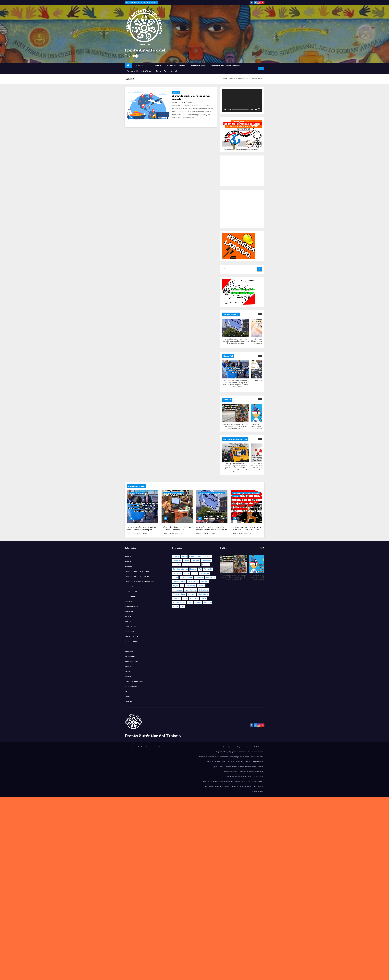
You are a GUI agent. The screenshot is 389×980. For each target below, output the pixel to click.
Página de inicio (257, 762)
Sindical (132, 493)
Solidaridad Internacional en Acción (225, 65)
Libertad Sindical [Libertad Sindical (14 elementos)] (179, 582)
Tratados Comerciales (134, 682)
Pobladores (234, 786)
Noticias (248, 762)
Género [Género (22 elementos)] (187, 573)
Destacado (129, 601)
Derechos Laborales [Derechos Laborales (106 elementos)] (180, 569)
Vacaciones (209, 786)
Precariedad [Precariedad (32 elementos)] (177, 590)
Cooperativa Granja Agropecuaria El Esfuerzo (231, 752)
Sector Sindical (258, 786)
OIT (126, 646)
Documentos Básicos (222, 786)
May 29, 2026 (134, 533)
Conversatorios (131, 591)
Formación (129, 611)
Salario (128, 672)
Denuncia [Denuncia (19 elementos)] (206, 565)
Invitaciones (130, 631)
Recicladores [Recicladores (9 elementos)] (203, 590)
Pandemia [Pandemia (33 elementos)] (201, 586)
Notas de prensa (131, 641)
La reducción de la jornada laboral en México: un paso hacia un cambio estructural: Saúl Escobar (262, 577)
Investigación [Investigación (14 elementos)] (204, 573)
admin (190, 102)
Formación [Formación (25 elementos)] (208, 569)
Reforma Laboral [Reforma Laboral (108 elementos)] (179, 594)
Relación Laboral (251, 767)
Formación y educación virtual (139, 71)
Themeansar (163, 747)
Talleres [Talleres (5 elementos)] (198, 602)
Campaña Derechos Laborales (174, 493)
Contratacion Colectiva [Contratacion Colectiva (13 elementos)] (191, 565)
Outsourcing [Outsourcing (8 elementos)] (191, 586)
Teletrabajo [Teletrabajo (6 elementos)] (208, 602)
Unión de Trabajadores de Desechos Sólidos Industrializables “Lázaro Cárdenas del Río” (233, 781)
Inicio (225, 79)
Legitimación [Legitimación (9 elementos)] (210, 577)
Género (128, 616)
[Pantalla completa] (259, 110)
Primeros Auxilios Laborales (168, 71)
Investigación (130, 626)
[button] (255, 68)
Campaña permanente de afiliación (139, 581)
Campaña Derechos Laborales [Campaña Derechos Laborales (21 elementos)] (200, 556)
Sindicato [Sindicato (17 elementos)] (176, 598)
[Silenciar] (256, 110)
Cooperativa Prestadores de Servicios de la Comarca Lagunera (220, 757)
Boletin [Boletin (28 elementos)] (184, 556)
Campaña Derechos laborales (137, 571)
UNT (127, 692)
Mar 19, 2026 (238, 533)
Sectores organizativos (176, 65)
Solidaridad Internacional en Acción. (240, 777)
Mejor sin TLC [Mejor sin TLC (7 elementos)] (193, 582)
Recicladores (130, 656)
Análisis (176, 92)
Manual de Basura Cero (235, 762)
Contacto (158, 65)
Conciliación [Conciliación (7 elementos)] (207, 561)
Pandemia (129, 651)
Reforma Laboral (218, 493)
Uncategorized (131, 686)
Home (225, 747)
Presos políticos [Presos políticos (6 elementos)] (190, 590)
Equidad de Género (199, 65)
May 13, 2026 (169, 533)
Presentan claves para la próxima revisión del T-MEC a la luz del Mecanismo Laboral (236, 426)
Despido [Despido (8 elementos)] (193, 569)
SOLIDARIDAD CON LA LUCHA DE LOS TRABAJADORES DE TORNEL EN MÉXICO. (246, 530)
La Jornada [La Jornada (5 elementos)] (199, 577)
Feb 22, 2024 (180, 102)
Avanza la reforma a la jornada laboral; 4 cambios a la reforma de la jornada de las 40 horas (236, 341)
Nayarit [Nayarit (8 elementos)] (176, 586)
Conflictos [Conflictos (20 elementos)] (177, 565)
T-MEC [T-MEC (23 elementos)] (190, 602)
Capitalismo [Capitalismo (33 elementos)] (177, 561)
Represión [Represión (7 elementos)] (191, 594)
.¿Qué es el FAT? (142, 65)
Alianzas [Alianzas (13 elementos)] (176, 556)
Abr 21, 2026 (203, 533)
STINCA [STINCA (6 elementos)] (203, 598)
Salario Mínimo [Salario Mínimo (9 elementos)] (203, 594)
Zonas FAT (141, 493)
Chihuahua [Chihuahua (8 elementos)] (196, 561)
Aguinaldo (232, 747)
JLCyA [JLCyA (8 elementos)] (175, 577)
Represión (255, 493)
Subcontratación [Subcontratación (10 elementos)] (179, 602)
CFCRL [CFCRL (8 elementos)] (187, 561)
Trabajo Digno (258, 777)
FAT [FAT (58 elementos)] (200, 569)
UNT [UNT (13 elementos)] (182, 607)
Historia (128, 621)
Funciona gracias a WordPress (135, 747)
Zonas (127, 697)
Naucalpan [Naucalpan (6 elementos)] (205, 582)
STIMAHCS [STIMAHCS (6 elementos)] (194, 598)
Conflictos (246, 493)
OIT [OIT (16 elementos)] (182, 586)
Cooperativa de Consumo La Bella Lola (250, 747)
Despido (246, 757)
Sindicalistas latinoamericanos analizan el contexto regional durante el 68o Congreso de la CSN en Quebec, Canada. (236, 384)
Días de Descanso (257, 757)
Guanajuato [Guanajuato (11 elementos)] (177, 573)
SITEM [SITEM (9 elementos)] (185, 598)
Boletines (237, 493)
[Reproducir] (225, 110)
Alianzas (128, 556)
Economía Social (132, 606)
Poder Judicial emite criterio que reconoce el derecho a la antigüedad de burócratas (177, 530)
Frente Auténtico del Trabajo (153, 736)
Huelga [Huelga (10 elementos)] (194, 573)
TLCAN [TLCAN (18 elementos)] (176, 607)
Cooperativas (130, 596)
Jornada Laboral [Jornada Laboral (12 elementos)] (186, 577)
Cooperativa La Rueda (255, 752)
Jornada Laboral (204, 493)
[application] (242, 101)
